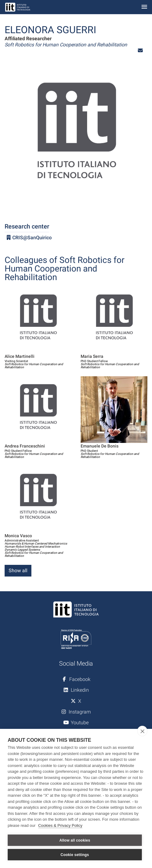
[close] (142, 731)
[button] (140, 51)
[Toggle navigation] (144, 7)
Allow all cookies (75, 840)
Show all (18, 571)
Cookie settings (75, 855)
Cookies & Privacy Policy (60, 825)
